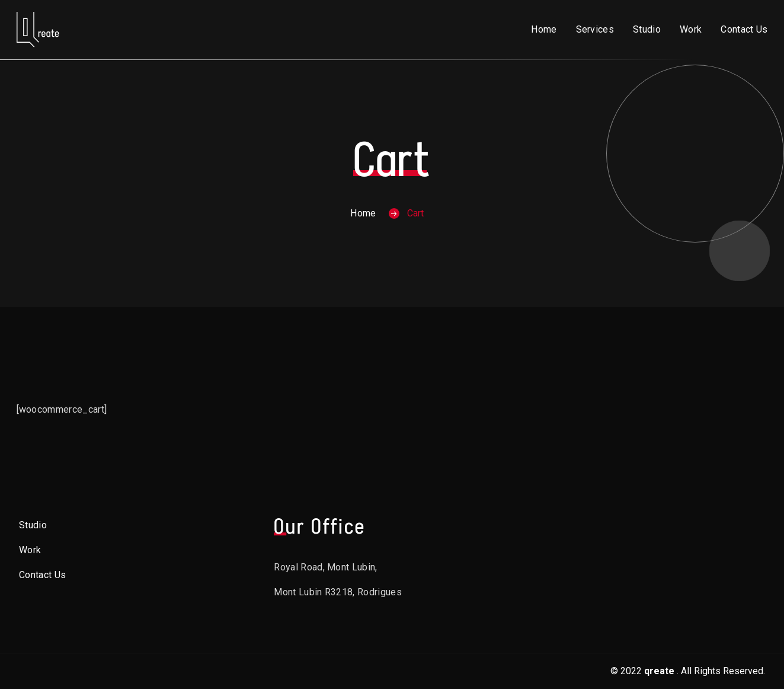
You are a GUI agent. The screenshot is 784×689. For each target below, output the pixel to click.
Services (595, 29)
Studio (647, 29)
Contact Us (744, 29)
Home (544, 29)
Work (691, 29)
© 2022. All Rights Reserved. (688, 671)
